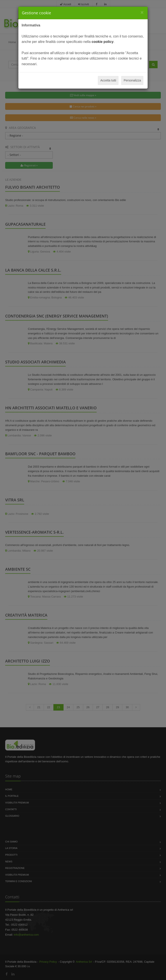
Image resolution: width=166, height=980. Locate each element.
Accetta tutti (108, 80)
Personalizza (132, 80)
